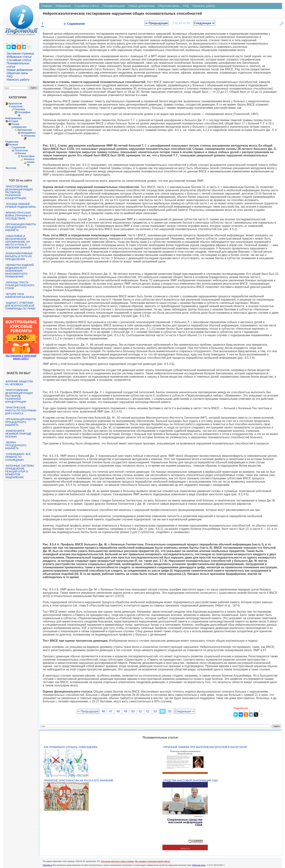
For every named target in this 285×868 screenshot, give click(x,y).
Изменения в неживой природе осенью (18, 434)
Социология (18, 147)
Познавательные (114, 6)
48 (118, 711)
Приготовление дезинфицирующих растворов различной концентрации (19, 192)
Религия (13, 145)
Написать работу (18, 80)
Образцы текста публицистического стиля (20, 285)
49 (126, 711)
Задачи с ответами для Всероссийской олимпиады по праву (20, 306)
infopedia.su (48, 865)
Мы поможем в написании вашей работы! (153, 861)
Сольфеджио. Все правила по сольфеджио (18, 457)
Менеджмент (28, 133)
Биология (17, 106)
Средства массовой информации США (190, 780)
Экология (11, 168)
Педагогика (12, 142)
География (24, 112)
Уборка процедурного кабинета (16, 445)
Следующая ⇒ (204, 23)
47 (111, 711)
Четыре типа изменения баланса (20, 296)
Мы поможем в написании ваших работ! (21, 357)
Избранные (63, 6)
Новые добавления (20, 70)
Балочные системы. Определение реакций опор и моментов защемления (20, 472)
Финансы (29, 159)
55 (170, 711)
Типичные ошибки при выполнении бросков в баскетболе (205, 747)
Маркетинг (21, 127)
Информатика (13, 118)
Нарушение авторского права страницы (117, 861)
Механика (30, 136)
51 (140, 711)
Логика (15, 124)
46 (103, 711)
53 (155, 711)
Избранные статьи (19, 57)
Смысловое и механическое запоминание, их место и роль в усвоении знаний (18, 242)
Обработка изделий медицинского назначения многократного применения (19, 271)
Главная (47, 6)
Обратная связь (17, 73)
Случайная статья (19, 60)
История (13, 121)
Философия (28, 156)
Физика (22, 153)
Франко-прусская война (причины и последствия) (18, 216)
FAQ (10, 76)
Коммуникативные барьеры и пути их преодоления (19, 256)
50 (133, 711)
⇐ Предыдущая (157, 23)
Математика (25, 130)
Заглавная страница (20, 53)
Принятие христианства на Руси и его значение (79, 780)
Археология (15, 104)
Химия (31, 162)
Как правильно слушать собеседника (71, 747)
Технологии (21, 150)
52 (148, 711)
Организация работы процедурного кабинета (21, 227)
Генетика (20, 109)
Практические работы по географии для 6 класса (21, 410)
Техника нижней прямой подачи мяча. (21, 205)
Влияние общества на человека (19, 383)
